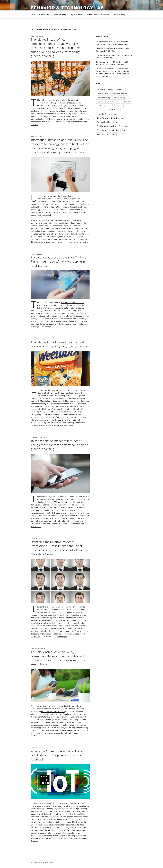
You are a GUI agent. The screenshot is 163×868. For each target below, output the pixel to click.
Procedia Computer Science (50, 396)
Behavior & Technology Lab (67, 8)
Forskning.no (75, 524)
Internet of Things (103, 114)
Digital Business (76, 15)
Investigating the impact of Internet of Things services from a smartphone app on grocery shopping (59, 445)
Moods (115, 114)
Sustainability (114, 130)
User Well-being (119, 15)
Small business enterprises (107, 126)
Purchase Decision (104, 122)
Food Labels (101, 110)
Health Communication (117, 110)
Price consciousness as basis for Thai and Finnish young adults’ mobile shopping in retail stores (58, 262)
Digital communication (105, 102)
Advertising (101, 90)
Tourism (125, 130)
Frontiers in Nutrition (80, 242)
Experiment (126, 102)
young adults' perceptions (106, 134)
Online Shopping (117, 118)
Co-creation (120, 90)
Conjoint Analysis (103, 94)
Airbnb (111, 90)
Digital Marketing (60, 15)
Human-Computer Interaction (98, 15)
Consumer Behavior (119, 94)
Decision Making (119, 98)
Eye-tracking (102, 106)
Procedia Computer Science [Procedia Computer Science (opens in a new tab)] (72, 303)
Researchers (44, 15)
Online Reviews (103, 118)
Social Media (102, 130)
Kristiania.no (36, 526)
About (33, 15)
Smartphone (124, 126)
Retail (115, 122)
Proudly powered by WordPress (41, 863)
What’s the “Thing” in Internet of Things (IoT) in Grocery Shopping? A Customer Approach (57, 755)
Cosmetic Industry (104, 98)
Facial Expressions (116, 106)
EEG (118, 102)
